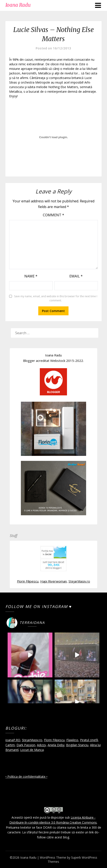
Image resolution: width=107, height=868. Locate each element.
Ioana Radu (18, 5)
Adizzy (41, 745)
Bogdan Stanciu (77, 745)
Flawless (72, 740)
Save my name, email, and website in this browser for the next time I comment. (56, 298)
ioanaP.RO (13, 740)
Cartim (10, 745)
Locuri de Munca (32, 750)
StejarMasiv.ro (79, 581)
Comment (53, 215)
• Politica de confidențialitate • (26, 776)
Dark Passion (26, 745)
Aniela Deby (56, 745)
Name (31, 276)
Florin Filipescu (28, 581)
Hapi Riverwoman (53, 581)
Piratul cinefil (89, 740)
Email (76, 276)
